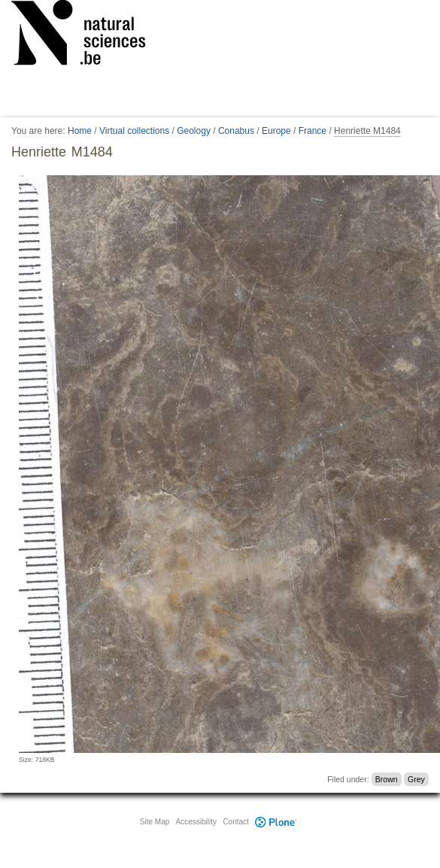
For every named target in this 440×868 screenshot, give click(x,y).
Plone (276, 822)
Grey (416, 779)
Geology (194, 131)
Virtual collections (134, 131)
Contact (235, 822)
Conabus (236, 131)
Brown (387, 779)
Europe (276, 131)
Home (80, 131)
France (313, 131)
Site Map (155, 822)
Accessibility (196, 822)
